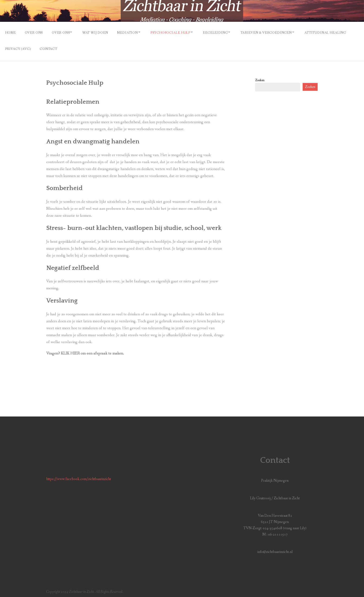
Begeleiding (225, 32)
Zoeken (260, 78)
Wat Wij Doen (99, 32)
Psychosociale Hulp (178, 32)
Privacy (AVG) (70, 47)
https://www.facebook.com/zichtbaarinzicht (79, 477)
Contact (101, 47)
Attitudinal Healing (26, 47)
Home (10, 32)
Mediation (133, 32)
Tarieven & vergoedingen (278, 32)
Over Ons (35, 32)
